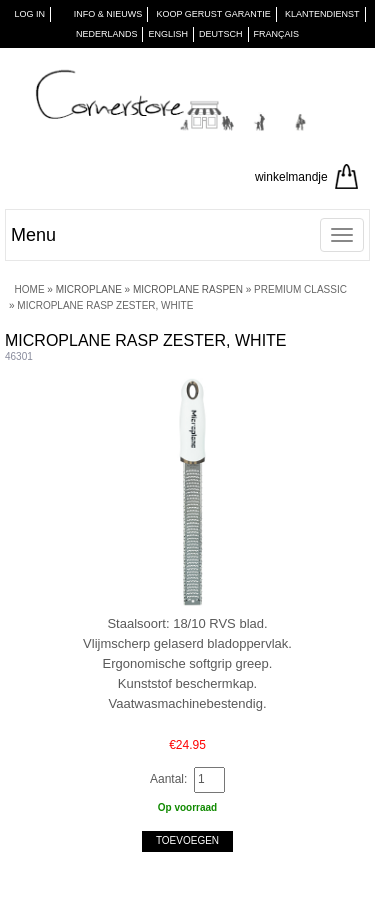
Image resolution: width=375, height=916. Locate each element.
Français (277, 34)
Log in (29, 14)
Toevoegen (187, 840)
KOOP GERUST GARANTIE (214, 14)
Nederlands (107, 34)
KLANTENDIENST (322, 14)
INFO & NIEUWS (108, 14)
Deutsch (221, 34)
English (168, 34)
